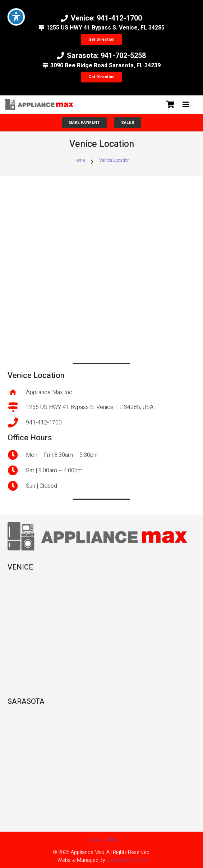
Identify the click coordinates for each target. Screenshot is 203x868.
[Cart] (171, 104)
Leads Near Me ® (126, 860)
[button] (186, 104)
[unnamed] (39, 104)
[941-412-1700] (17, 423)
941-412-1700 (44, 423)
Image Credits (102, 839)
